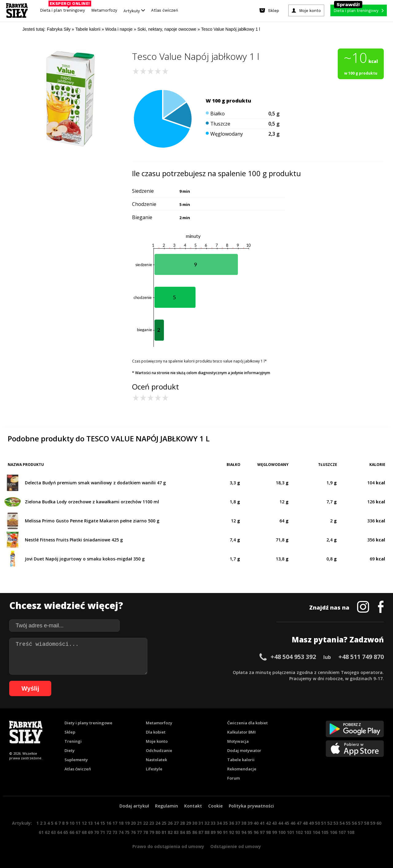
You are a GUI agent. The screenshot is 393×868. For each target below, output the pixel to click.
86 (195, 832)
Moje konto (157, 741)
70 (96, 832)
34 (219, 823)
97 (262, 832)
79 (152, 832)
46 (293, 823)
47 (299, 823)
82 (170, 832)
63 (53, 832)
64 (60, 832)
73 (115, 832)
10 (72, 823)
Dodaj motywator (244, 750)
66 (72, 832)
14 (96, 823)
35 (225, 823)
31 (201, 823)
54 (342, 823)
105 (325, 832)
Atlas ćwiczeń (165, 10)
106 (333, 832)
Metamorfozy (104, 10)
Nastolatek (156, 760)
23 (152, 823)
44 (281, 823)
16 (109, 823)
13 (90, 823)
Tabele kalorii (241, 760)
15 (103, 823)
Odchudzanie (159, 750)
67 (78, 832)
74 (121, 832)
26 (170, 823)
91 (225, 832)
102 (299, 832)
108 (351, 832)
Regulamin (167, 806)
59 (373, 823)
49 (311, 823)
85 (189, 832)
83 (176, 832)
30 (195, 823)
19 (127, 823)
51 (324, 823)
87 (201, 832)
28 (182, 823)
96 (256, 832)
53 (336, 823)
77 (139, 832)
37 (238, 823)
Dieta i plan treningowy (64, 9)
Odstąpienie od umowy (236, 846)
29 (189, 823)
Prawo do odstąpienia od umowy (168, 846)
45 (287, 823)
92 (232, 832)
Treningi (73, 741)
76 (133, 832)
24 (158, 823)
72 (109, 832)
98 (268, 832)
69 (90, 832)
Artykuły (134, 11)
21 (139, 823)
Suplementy (76, 760)
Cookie (215, 806)
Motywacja (238, 741)
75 (127, 832)
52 (330, 823)
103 (308, 832)
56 (354, 823)
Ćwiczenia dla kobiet (247, 723)
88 (207, 832)
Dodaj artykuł (134, 806)
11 (78, 823)
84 (182, 832)
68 (84, 832)
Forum (233, 778)
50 (317, 823)
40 (256, 823)
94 (244, 832)
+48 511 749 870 (361, 657)
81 (164, 832)
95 (250, 832)
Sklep (70, 732)
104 (316, 832)
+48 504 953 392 (293, 657)
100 (282, 832)
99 (274, 832)
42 (268, 823)
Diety (70, 750)
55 (348, 823)
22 (146, 823)
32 (207, 823)
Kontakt (193, 806)
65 (66, 832)
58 (367, 823)
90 (219, 832)
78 (146, 832)
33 (213, 823)
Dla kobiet (156, 732)
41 (262, 823)
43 (274, 823)
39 (250, 823)
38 (244, 823)
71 (103, 832)
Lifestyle (154, 769)
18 (121, 823)
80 (158, 832)
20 (133, 823)
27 (176, 823)
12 (84, 823)
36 (232, 823)
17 (115, 823)
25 (164, 823)
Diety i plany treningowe (88, 723)
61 (41, 832)
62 (47, 832)
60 (379, 823)
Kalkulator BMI (241, 732)
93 (238, 832)
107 (342, 832)
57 (360, 823)
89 (213, 832)
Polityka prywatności (251, 806)
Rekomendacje (242, 769)
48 (305, 823)
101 (290, 832)
